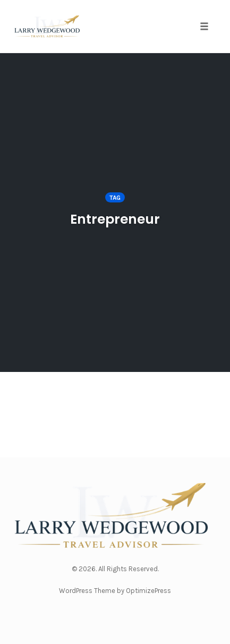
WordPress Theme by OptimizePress (115, 591)
